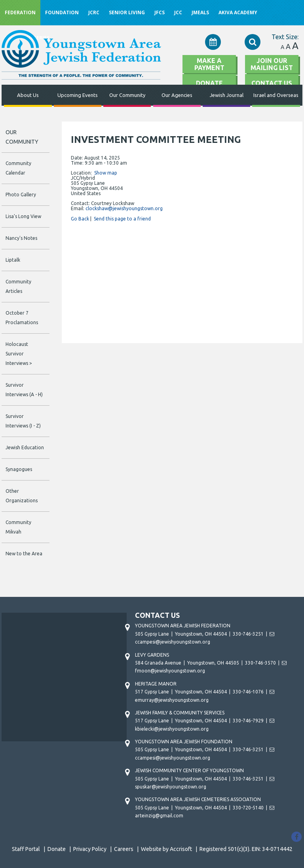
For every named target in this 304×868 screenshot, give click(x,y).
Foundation (62, 12)
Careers (124, 849)
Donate (57, 849)
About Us (28, 95)
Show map (106, 173)
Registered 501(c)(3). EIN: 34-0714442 (246, 849)
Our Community (127, 95)
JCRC (94, 12)
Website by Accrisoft (166, 849)
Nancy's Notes (21, 238)
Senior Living (127, 12)
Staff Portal (26, 849)
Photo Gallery (21, 195)
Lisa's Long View (23, 216)
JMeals (200, 12)
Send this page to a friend (122, 219)
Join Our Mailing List (272, 64)
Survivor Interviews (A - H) (24, 390)
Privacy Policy (90, 849)
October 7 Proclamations (22, 318)
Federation (20, 12)
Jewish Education (25, 447)
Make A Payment (209, 64)
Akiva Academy (238, 12)
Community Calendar (18, 168)
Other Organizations (22, 496)
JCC (178, 12)
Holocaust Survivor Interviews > (19, 354)
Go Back (80, 219)
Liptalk (13, 260)
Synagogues (19, 469)
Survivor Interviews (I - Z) (23, 421)
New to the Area (24, 554)
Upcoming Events (78, 95)
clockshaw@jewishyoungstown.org (124, 208)
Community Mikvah (18, 527)
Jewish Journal (227, 95)
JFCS (160, 12)
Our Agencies (177, 95)
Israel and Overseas (276, 95)
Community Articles (18, 286)
